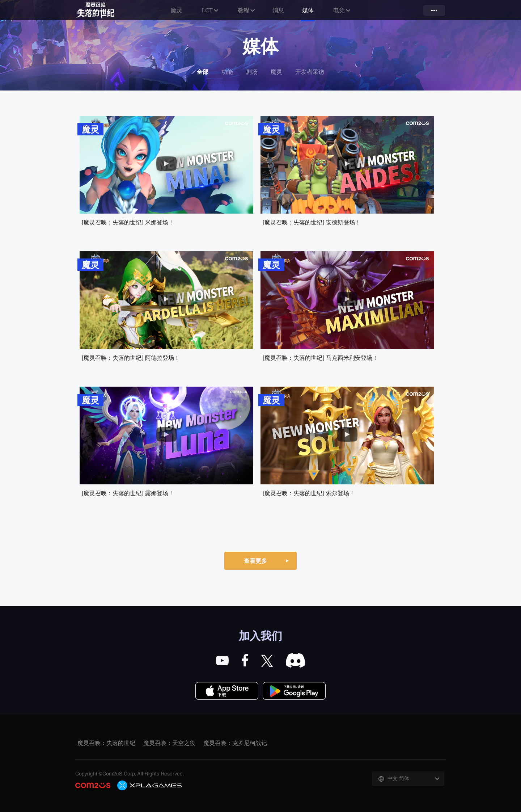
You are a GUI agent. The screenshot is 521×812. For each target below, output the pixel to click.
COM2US (93, 785)
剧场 (252, 72)
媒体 (308, 10)
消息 (279, 10)
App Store (227, 691)
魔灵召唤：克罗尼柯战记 (235, 743)
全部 (203, 72)
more (434, 10)
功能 (227, 72)
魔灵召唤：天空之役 (169, 743)
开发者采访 (310, 72)
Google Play (294, 691)
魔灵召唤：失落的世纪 (103, 10)
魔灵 (176, 10)
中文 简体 (398, 779)
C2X (150, 785)
